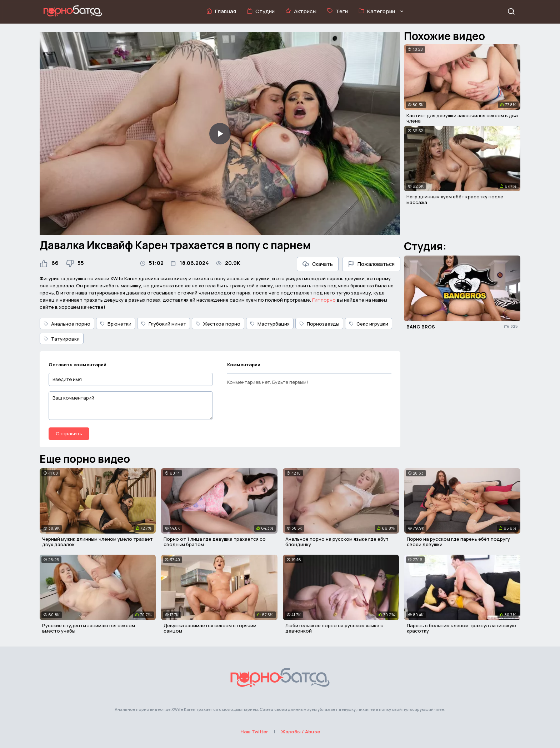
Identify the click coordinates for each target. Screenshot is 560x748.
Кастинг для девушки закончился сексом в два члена (462, 118)
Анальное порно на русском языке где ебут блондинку (337, 542)
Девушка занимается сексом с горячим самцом (210, 628)
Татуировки (62, 339)
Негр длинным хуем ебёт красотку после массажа (455, 199)
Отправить (69, 434)
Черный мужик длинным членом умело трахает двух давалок (97, 542)
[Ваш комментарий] (131, 406)
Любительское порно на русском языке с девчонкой (334, 628)
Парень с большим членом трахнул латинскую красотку (461, 628)
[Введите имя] (131, 379)
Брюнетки (116, 324)
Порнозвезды (319, 324)
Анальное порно (67, 324)
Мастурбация (270, 324)
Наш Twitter (254, 732)
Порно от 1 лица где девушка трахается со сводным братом (215, 542)
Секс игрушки (369, 324)
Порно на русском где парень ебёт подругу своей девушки (458, 542)
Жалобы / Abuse (301, 732)
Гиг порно (324, 300)
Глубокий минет (164, 324)
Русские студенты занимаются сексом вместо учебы (89, 628)
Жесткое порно (218, 324)
